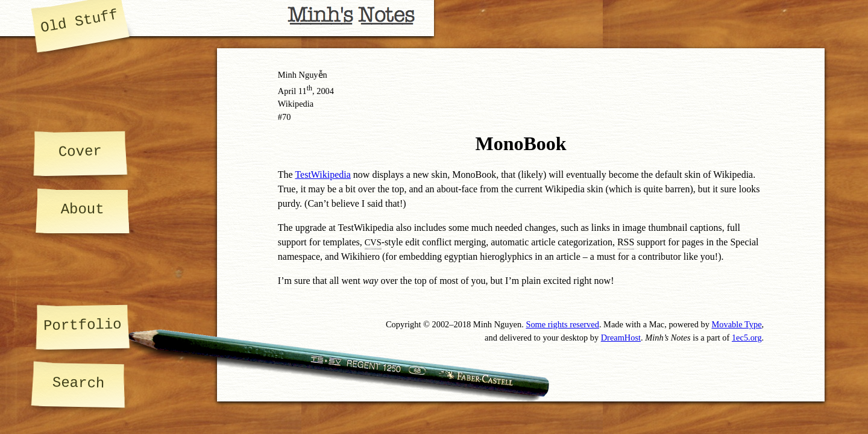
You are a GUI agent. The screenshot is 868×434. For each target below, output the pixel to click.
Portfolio (82, 325)
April (287, 91)
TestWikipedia (322, 175)
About (83, 209)
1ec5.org (747, 338)
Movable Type (737, 324)
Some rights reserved (562, 324)
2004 (325, 91)
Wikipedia (296, 104)
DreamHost (621, 338)
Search (78, 383)
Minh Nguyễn (303, 75)
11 (305, 91)
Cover (80, 151)
